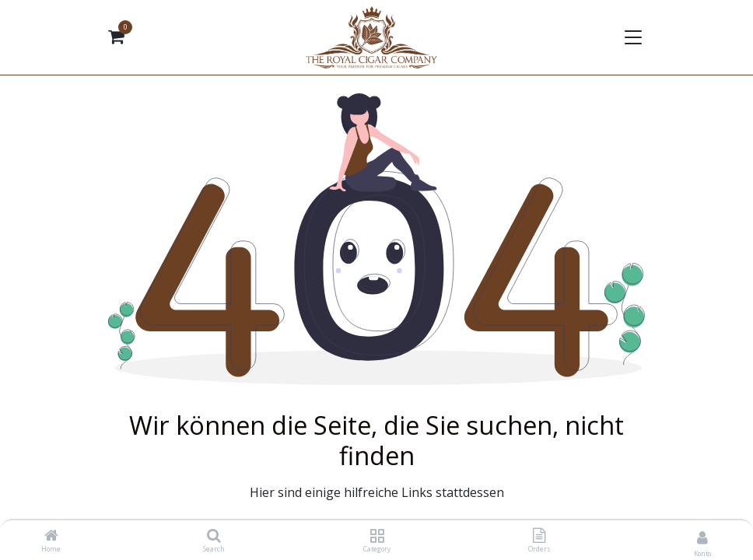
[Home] (51, 536)
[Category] (377, 536)
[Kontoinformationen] (702, 537)
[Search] (214, 536)
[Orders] (539, 536)
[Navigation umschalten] (632, 37)
